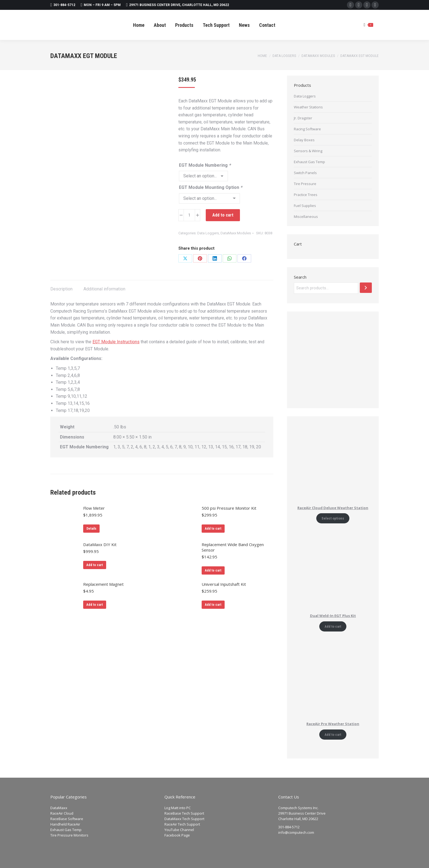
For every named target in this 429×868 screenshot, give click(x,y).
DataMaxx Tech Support (184, 819)
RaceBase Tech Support (184, 813)
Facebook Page (177, 835)
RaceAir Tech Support (182, 824)
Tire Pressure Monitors (69, 835)
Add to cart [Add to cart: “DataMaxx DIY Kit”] (95, 565)
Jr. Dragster (303, 118)
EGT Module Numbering (205, 165)
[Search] (366, 288)
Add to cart (223, 215)
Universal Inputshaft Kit (224, 584)
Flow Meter (94, 508)
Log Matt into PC (178, 808)
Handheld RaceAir (65, 824)
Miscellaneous (306, 217)
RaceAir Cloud (62, 813)
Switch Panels (305, 173)
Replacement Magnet (103, 584)
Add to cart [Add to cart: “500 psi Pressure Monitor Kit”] (213, 529)
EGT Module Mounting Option (211, 187)
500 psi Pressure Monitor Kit (229, 508)
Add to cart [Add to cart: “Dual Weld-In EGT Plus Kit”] (333, 626)
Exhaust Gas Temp (309, 162)
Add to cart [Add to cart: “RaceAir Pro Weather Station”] (333, 735)
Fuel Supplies (305, 206)
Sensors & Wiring (308, 151)
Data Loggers (208, 233)
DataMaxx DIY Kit (100, 544)
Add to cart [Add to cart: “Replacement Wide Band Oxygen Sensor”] (213, 570)
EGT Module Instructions (116, 342)
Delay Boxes (304, 140)
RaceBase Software (67, 819)
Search (300, 277)
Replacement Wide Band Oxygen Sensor (233, 547)
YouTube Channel (179, 830)
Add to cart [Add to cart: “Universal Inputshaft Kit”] (213, 605)
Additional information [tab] (104, 289)
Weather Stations (308, 107)
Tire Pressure (305, 184)
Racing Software (307, 129)
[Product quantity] (189, 215)
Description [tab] (61, 289)
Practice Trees (306, 195)
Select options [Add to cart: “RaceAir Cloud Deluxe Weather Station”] (333, 518)
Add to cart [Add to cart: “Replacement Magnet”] (95, 605)
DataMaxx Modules (236, 233)
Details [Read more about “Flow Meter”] (91, 529)
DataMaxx (59, 808)
